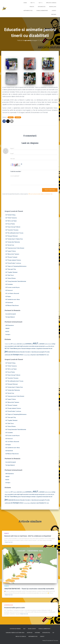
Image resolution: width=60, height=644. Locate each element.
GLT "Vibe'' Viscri (10, 275)
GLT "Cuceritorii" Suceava (12, 230)
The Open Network (10, 317)
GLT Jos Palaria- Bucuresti (12, 293)
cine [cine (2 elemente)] (6, 346)
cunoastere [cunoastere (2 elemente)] (26, 346)
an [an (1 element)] (39, 344)
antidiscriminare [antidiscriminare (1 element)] (48, 344)
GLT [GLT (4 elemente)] (6, 348)
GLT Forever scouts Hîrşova (12, 287)
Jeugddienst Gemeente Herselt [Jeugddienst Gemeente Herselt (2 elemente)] (44, 349)
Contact (54, 11)
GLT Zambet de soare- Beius (13, 299)
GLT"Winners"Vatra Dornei (12, 306)
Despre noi (30, 633)
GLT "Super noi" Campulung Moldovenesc (16, 266)
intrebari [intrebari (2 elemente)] (34, 349)
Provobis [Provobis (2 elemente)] (47, 352)
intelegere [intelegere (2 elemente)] (29, 349)
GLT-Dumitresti (9, 303)
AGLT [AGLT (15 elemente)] (35, 343)
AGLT (24, 629)
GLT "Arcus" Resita (10, 224)
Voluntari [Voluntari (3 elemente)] (41, 355)
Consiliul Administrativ (42, 11)
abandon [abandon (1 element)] (15, 344)
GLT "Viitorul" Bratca (11, 278)
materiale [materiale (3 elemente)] (11, 352)
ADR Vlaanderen (10, 325)
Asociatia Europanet (11, 314)
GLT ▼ (41, 3)
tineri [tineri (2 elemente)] (35, 355)
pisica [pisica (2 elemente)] (38, 352)
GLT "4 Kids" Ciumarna (11, 218)
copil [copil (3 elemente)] (21, 346)
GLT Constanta (9, 284)
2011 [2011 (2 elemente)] (12, 344)
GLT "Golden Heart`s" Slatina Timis (14, 239)
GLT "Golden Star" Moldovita (13, 242)
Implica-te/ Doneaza (51, 3)
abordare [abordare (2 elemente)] (20, 344)
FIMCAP (7, 328)
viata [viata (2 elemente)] (37, 355)
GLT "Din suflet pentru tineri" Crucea (14, 233)
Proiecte (32, 7)
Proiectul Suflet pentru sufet (15, 608)
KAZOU (7, 332)
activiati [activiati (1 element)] (24, 344)
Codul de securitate (16, 171)
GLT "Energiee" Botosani (12, 236)
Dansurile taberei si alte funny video (15, 633)
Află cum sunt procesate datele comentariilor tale (40, 194)
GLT (53, 633)
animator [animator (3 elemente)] (42, 344)
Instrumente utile (28, 11)
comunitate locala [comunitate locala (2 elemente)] (12, 346)
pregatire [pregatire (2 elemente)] (42, 352)
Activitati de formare (15, 629)
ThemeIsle (56, 641)
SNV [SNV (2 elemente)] (12, 355)
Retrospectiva (42, 7)
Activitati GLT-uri (8, 605)
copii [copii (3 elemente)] (18, 346)
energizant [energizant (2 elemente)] (41, 346)
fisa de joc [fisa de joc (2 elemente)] (51, 346)
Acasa (25, 3)
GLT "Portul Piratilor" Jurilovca (13, 263)
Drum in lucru (53, 7)
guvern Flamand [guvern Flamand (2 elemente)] (22, 349)
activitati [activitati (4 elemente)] (28, 344)
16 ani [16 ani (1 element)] (9, 344)
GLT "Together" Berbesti (11, 272)
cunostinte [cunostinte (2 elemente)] (32, 346)
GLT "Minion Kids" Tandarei (12, 254)
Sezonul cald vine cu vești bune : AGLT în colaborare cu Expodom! (28, 536)
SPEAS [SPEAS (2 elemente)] (21, 355)
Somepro (8, 334)
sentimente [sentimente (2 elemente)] (8, 355)
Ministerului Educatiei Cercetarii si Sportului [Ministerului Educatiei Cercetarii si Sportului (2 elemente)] (25, 352)
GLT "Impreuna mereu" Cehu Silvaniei (15, 248)
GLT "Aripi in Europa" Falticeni (13, 227)
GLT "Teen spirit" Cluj (11, 269)
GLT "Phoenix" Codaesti (11, 257)
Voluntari (18, 117)
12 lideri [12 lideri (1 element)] (6, 344)
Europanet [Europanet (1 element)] (46, 346)
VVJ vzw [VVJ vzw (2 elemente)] (47, 355)
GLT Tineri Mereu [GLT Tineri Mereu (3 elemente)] (12, 348)
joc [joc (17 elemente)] (6, 351)
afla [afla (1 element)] (32, 344)
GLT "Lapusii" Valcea (11, 251)
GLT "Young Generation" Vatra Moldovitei (16, 281)
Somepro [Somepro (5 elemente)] (16, 355)
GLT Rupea (8, 297)
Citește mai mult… (9, 542)
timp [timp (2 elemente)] (32, 355)
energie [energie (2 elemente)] (37, 346)
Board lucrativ (32, 629)
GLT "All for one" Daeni (11, 221)
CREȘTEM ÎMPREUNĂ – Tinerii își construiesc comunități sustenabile (29, 589)
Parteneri (54, 14)
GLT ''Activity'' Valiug (10, 215)
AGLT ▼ (33, 3)
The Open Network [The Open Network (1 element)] (27, 355)
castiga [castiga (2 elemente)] (53, 344)
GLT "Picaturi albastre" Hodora (13, 260)
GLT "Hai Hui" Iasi (10, 245)
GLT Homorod (9, 290)
